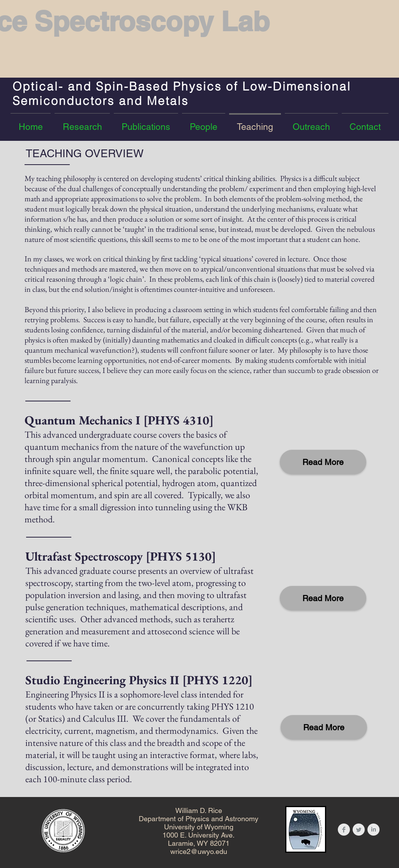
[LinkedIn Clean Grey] (373, 830)
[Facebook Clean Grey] (344, 830)
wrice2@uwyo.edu (199, 851)
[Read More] (323, 462)
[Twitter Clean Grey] (359, 830)
